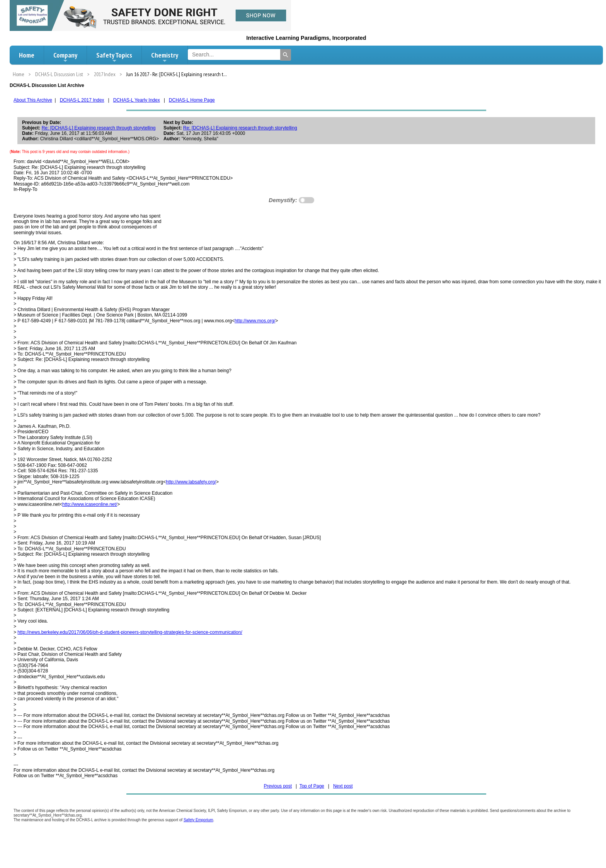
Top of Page (312, 786)
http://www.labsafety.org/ (191, 482)
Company (65, 57)
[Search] (286, 55)
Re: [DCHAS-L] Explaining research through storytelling (99, 128)
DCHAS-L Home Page (192, 100)
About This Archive (33, 100)
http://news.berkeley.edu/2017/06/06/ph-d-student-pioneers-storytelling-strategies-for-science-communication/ (130, 632)
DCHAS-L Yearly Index (137, 100)
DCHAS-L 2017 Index (82, 100)
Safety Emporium (198, 820)
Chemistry (165, 57)
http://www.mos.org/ (255, 321)
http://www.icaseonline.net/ (90, 504)
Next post (343, 786)
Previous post (278, 786)
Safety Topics (114, 57)
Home (27, 55)
